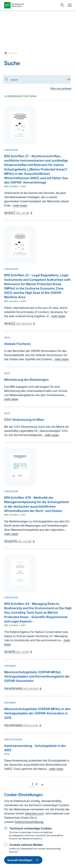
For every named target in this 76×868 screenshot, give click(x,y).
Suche (15, 53)
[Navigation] (69, 5)
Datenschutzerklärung (29, 822)
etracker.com (34, 813)
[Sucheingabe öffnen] (62, 5)
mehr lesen (20, 205)
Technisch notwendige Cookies (31, 828)
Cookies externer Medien (26, 845)
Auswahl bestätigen (23, 860)
